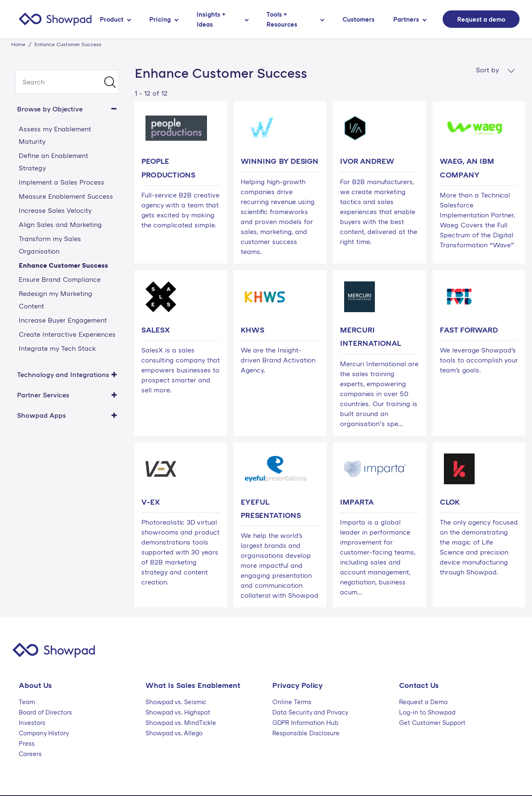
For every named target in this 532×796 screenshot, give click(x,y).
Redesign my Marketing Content (55, 300)
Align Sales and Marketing (60, 224)
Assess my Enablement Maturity (55, 135)
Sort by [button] (495, 70)
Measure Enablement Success (66, 196)
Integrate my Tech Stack (57, 348)
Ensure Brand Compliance (60, 279)
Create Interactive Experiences (67, 334)
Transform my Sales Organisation (50, 245)
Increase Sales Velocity (55, 210)
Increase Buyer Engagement (63, 320)
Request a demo (481, 19)
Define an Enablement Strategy (53, 162)
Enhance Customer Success (63, 265)
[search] (67, 82)
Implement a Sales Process (62, 182)
